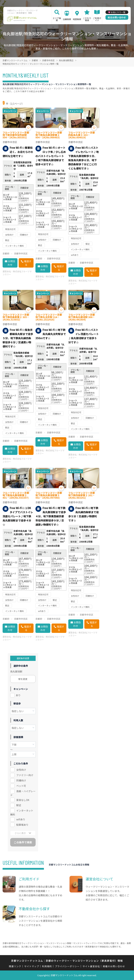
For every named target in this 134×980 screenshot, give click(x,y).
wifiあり (21, 819)
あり (18, 695)
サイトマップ (32, 966)
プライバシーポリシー (67, 966)
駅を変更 (23, 679)
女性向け (21, 770)
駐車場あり (22, 825)
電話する (28, 263)
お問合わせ (11, 263)
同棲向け (21, 780)
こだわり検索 (87, 19)
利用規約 (47, 966)
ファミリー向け (25, 775)
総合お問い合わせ (117, 17)
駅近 (19, 805)
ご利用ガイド (97, 19)
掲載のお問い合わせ (114, 966)
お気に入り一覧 (118, 12)
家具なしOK (23, 800)
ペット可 (21, 786)
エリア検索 (57, 19)
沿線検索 (67, 19)
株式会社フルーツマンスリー (17, 273)
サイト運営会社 (91, 966)
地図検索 (77, 19)
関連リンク (15, 966)
